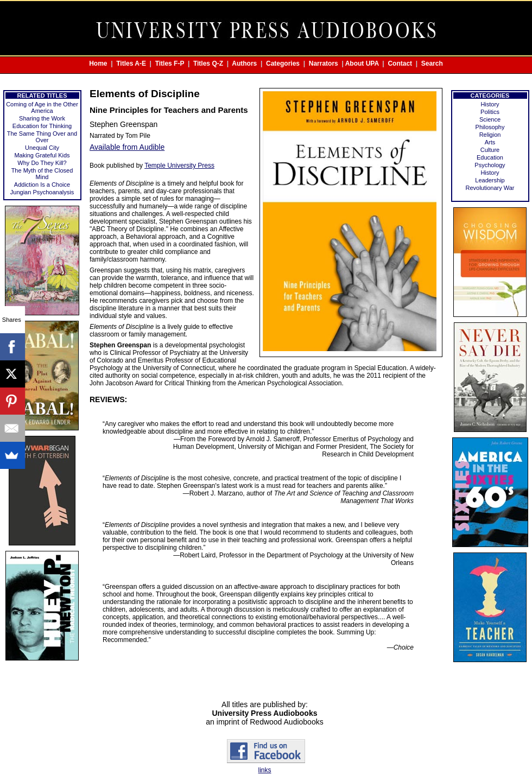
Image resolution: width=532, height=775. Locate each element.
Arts (490, 142)
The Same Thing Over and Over (42, 137)
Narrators (324, 63)
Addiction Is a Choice (42, 185)
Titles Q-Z (208, 63)
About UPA (362, 63)
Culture (490, 150)
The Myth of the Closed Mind (42, 174)
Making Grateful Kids (42, 155)
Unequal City (42, 148)
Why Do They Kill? (42, 163)
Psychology (490, 165)
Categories (283, 63)
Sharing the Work (42, 118)
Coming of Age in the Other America (42, 107)
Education (490, 157)
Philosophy (490, 127)
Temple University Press (179, 166)
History (490, 104)
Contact (400, 63)
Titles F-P (170, 63)
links (264, 770)
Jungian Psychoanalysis (42, 192)
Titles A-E (131, 63)
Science (490, 119)
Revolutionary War (490, 188)
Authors (244, 63)
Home (98, 63)
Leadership (490, 180)
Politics (490, 112)
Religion (490, 135)
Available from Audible (127, 147)
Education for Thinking (42, 126)
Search (432, 63)
